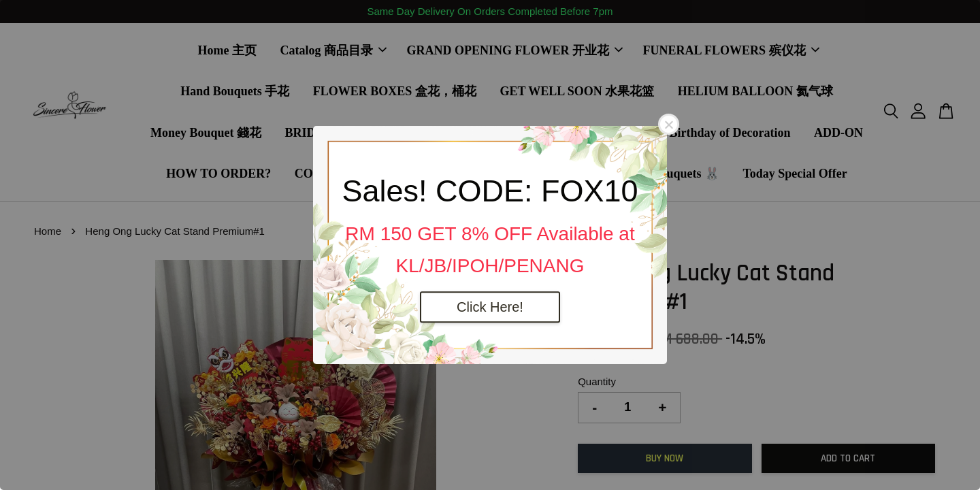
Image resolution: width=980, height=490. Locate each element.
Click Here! (490, 307)
